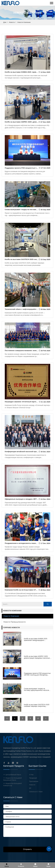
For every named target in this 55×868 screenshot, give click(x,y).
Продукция (33, 778)
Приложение (34, 781)
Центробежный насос (13, 775)
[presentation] (20, 842)
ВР (30, 788)
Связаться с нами (36, 792)
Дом (5, 22)
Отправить (27, 849)
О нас (31, 775)
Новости (12, 22)
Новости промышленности (14, 622)
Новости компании (24, 22)
